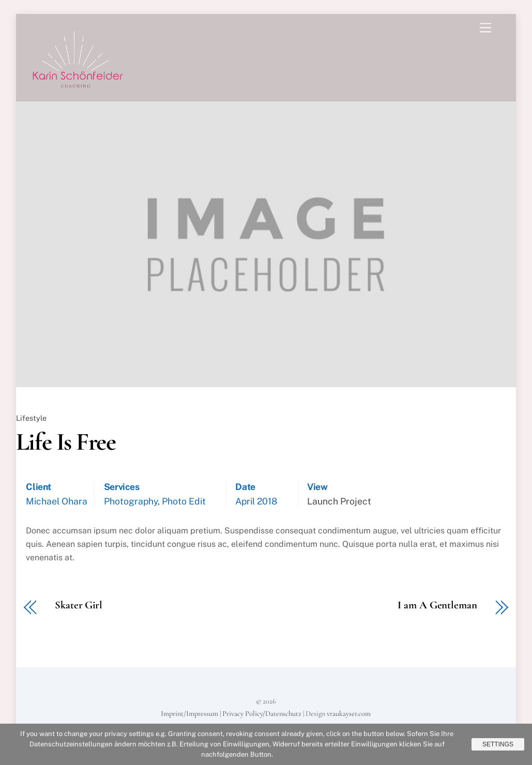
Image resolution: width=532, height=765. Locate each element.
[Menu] (485, 28)
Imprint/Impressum (189, 714)
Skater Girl (79, 606)
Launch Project (339, 501)
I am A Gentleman (437, 606)
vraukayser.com (349, 714)
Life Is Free (66, 442)
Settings (498, 744)
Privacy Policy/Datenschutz (262, 714)
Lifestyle (31, 418)
